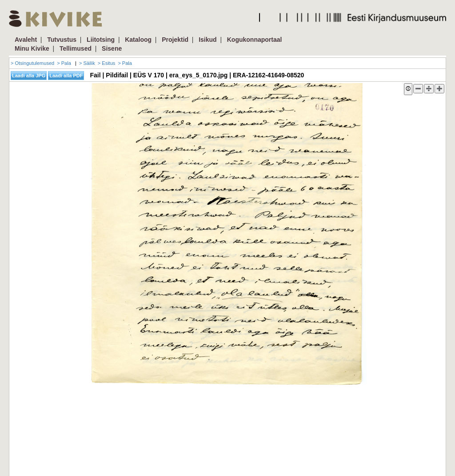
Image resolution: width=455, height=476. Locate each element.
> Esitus (106, 63)
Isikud (208, 40)
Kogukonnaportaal (255, 40)
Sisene (112, 48)
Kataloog (138, 40)
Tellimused (76, 48)
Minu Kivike (32, 48)
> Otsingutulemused (32, 63)
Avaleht (26, 40)
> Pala (64, 63)
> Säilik (87, 63)
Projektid (175, 40)
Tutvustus (62, 40)
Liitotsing (101, 40)
